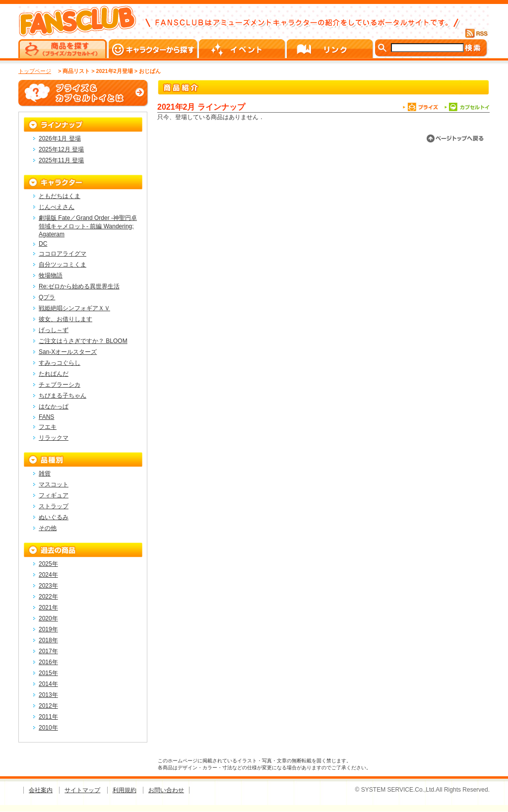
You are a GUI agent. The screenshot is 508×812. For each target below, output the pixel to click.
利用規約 (125, 790)
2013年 (48, 695)
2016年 (48, 662)
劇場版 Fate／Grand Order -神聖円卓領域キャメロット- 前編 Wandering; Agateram (88, 226)
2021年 (48, 608)
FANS (46, 417)
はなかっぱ (54, 406)
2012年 (48, 706)
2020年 (48, 618)
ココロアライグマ (63, 254)
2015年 (48, 673)
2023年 (48, 586)
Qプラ (47, 297)
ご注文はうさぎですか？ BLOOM (83, 341)
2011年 (48, 717)
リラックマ (54, 438)
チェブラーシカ (60, 385)
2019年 (48, 629)
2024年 (48, 575)
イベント (243, 49)
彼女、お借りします (65, 319)
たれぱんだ (54, 374)
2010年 (48, 728)
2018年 (48, 640)
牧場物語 (51, 275)
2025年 (48, 564)
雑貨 (45, 474)
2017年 (48, 651)
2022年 (48, 597)
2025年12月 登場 (61, 149)
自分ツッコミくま (63, 265)
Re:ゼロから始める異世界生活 (79, 286)
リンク (331, 49)
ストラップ (54, 506)
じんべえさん (57, 207)
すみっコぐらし (60, 363)
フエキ (48, 427)
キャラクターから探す (154, 49)
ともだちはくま (60, 196)
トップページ (35, 71)
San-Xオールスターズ (68, 352)
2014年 (48, 684)
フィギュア (54, 495)
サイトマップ (82, 790)
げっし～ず (54, 330)
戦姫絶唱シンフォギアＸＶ (74, 308)
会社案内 (41, 790)
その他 (48, 528)
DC (43, 244)
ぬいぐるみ (54, 517)
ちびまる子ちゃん (63, 396)
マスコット (54, 484)
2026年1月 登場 (60, 138)
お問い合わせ (166, 790)
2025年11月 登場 (61, 160)
